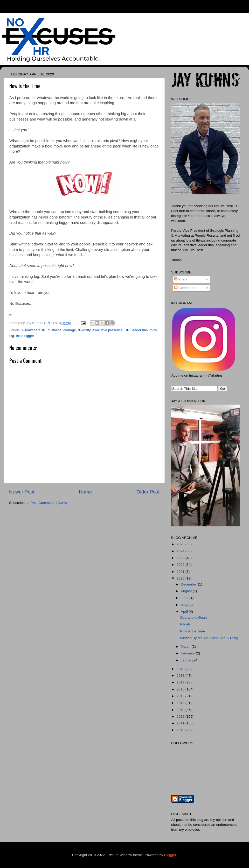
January (188, 660)
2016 (181, 689)
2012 (181, 717)
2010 (181, 730)
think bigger (25, 336)
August (187, 591)
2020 (181, 578)
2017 (181, 682)
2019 (181, 669)
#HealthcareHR (33, 330)
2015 (181, 696)
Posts (181, 279)
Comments (185, 288)
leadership (140, 330)
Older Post (148, 492)
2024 (181, 551)
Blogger (170, 855)
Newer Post (22, 492)
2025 (181, 544)
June (185, 598)
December (189, 584)
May (185, 605)
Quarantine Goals (194, 618)
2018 (181, 676)
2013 (181, 710)
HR (127, 330)
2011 (181, 723)
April (185, 612)
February (188, 653)
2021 (181, 572)
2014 (181, 703)
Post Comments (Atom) (49, 503)
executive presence (107, 330)
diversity (84, 330)
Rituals (185, 624)
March (186, 647)
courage (70, 330)
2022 (181, 565)
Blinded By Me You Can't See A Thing (209, 638)
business (54, 330)
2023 (181, 558)
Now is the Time (192, 631)
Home (85, 492)
